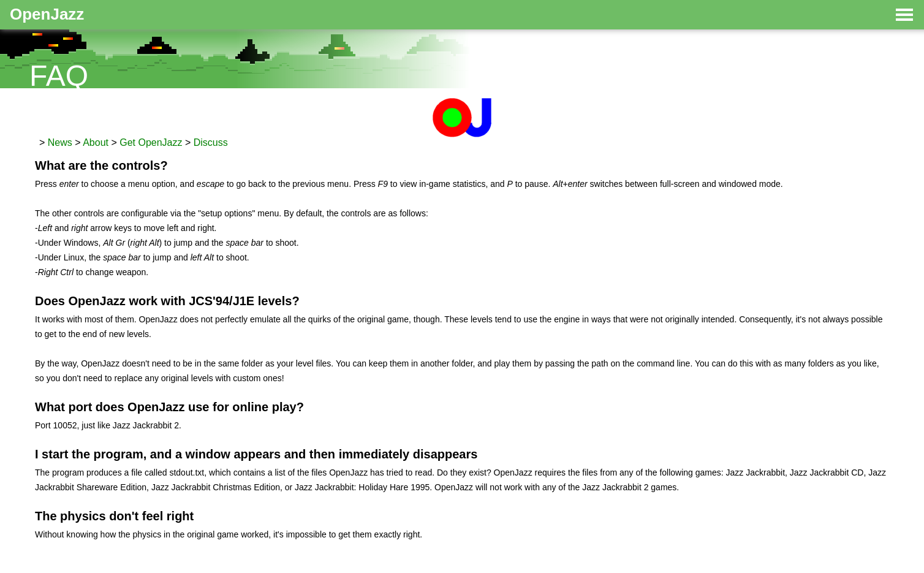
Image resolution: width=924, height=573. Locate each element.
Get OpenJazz (151, 142)
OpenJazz (47, 14)
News (60, 142)
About (96, 142)
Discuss (211, 142)
